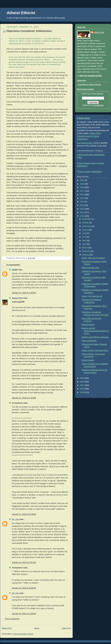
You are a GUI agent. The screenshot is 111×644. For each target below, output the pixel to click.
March (85, 248)
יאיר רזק (15, 519)
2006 (82, 389)
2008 (82, 382)
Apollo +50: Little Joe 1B (92, 296)
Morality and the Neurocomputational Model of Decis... (95, 331)
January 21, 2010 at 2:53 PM (24, 398)
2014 (82, 202)
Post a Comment (12, 619)
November (87, 219)
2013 (82, 205)
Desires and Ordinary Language (95, 337)
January (86, 255)
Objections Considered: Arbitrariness (29, 31)
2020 (82, 180)
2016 (82, 195)
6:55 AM (31, 258)
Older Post (66, 628)
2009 (82, 378)
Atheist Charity (88, 360)
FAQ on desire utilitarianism (90, 172)
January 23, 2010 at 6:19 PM (24, 514)
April (84, 244)
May (84, 241)
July (84, 233)
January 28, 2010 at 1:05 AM (24, 614)
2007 (82, 385)
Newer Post (7, 628)
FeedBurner (99, 105)
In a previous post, (85, 143)
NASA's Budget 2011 (91, 268)
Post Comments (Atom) (23, 634)
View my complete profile (91, 76)
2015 (82, 198)
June (85, 237)
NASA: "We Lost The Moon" (93, 258)
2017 (82, 191)
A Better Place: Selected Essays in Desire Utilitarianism (89, 136)
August (85, 230)
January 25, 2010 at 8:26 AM (24, 588)
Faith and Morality (89, 341)
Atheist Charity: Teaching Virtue (95, 350)
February (86, 251)
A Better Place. (84, 118)
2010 (82, 216)
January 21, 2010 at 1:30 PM (24, 293)
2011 (82, 212)
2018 (82, 187)
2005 (82, 392)
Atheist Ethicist (21, 13)
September (87, 226)
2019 (82, 184)
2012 (82, 209)
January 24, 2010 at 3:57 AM (24, 562)
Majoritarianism (88, 325)
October (86, 223)
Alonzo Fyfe (17, 298)
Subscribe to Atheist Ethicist (89, 85)
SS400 (15, 270)
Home (37, 628)
